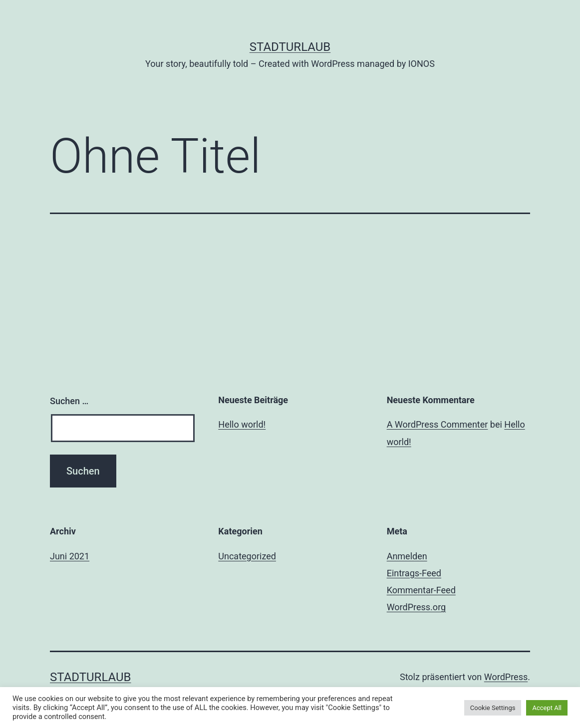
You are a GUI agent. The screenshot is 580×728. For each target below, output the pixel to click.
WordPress (506, 677)
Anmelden (407, 556)
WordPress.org (417, 607)
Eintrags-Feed (414, 573)
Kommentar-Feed (421, 590)
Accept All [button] (547, 708)
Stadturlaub (290, 47)
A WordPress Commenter (437, 424)
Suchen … (69, 401)
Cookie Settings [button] (493, 708)
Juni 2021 (70, 556)
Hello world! (242, 424)
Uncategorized (247, 556)
